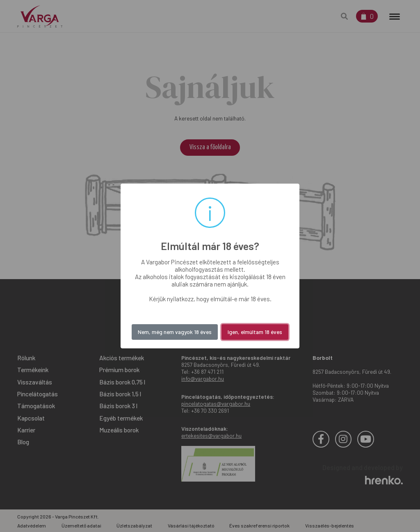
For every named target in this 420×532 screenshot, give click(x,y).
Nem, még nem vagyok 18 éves (175, 332)
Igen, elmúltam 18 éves (255, 332)
